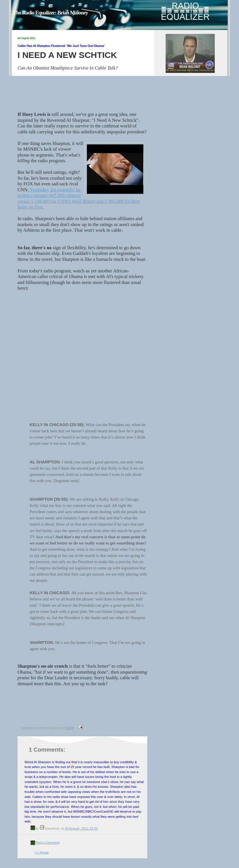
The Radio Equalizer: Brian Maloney (50, 13)
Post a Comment (47, 842)
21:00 (70, 728)
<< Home (42, 852)
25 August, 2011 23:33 (81, 828)
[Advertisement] (84, 711)
